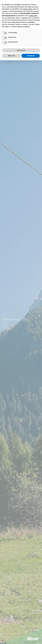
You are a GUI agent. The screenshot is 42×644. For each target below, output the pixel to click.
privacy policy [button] (28, 9)
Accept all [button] (31, 56)
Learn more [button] (21, 50)
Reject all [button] (11, 56)
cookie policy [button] (33, 16)
